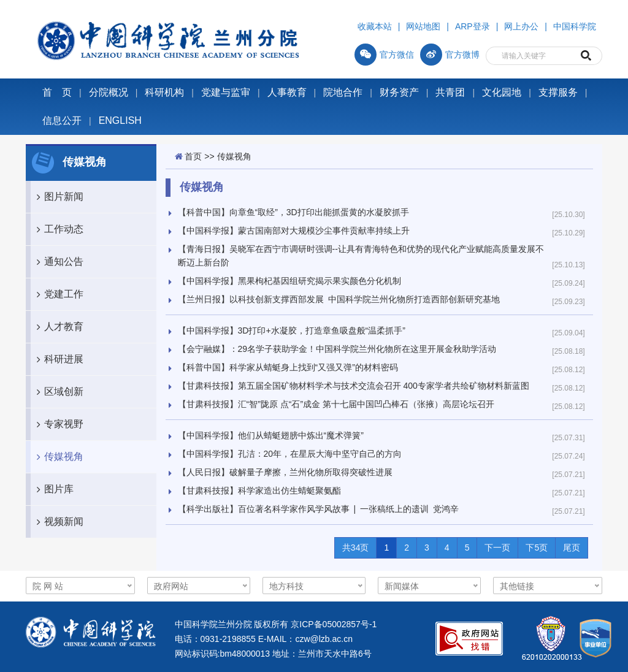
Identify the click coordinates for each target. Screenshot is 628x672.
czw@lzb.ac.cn (324, 639)
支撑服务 (558, 92)
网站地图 (423, 26)
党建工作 (57, 294)
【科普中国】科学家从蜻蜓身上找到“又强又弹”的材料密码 (288, 367)
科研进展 (57, 359)
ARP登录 (473, 26)
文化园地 (502, 92)
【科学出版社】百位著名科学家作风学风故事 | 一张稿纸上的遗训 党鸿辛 (319, 509)
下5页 (537, 548)
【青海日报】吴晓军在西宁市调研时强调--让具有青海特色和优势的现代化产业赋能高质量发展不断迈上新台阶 (361, 256)
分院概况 (109, 92)
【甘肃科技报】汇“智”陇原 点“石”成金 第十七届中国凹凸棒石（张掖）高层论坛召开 (336, 404)
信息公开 (62, 120)
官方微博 (450, 55)
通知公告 (57, 262)
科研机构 (164, 92)
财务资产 (399, 92)
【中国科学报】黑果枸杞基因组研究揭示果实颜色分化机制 (289, 281)
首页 (193, 156)
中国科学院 (575, 26)
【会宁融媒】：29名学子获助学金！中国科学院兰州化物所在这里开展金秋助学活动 (337, 349)
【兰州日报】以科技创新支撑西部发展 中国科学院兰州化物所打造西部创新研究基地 (339, 299)
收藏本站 (375, 26)
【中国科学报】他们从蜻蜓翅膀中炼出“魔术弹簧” (271, 435)
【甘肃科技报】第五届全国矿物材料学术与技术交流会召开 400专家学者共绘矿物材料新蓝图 (354, 386)
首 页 (57, 92)
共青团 (450, 92)
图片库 (52, 489)
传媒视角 (57, 457)
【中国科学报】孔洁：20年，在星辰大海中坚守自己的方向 (290, 454)
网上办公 (521, 26)
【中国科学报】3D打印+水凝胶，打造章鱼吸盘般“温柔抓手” (292, 330)
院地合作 (343, 92)
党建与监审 (226, 92)
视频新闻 (57, 522)
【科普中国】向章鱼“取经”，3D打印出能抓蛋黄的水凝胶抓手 (293, 212)
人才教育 (57, 327)
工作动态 (57, 229)
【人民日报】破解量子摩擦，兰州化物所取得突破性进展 (285, 472)
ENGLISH (120, 120)
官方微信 (384, 55)
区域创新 (57, 392)
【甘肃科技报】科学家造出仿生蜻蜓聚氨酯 (259, 491)
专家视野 (57, 424)
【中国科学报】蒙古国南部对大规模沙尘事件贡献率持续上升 (294, 231)
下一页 (497, 548)
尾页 (572, 548)
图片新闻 (57, 197)
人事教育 (287, 92)
